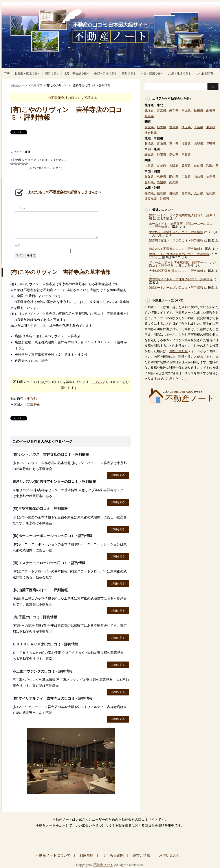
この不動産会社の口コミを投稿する (71, 98)
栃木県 (161, 127)
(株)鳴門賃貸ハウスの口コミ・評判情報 (176, 240)
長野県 (211, 144)
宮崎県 (211, 193)
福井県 (186, 144)
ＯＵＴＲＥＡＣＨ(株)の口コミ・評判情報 (45, 644)
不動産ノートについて (53, 855)
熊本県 (186, 193)
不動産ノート (103, 865)
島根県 (161, 177)
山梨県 (198, 144)
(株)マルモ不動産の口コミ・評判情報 (175, 249)
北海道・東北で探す (27, 73)
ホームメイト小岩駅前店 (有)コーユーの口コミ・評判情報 (181, 225)
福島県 (149, 116)
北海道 (149, 111)
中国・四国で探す (152, 73)
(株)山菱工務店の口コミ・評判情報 (40, 590)
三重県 (186, 155)
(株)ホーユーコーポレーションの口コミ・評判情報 (52, 536)
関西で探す (129, 73)
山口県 (198, 177)
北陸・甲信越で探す (77, 73)
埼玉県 (186, 127)
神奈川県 (151, 133)
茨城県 (149, 127)
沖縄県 (165, 199)
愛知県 (174, 155)
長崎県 (174, 193)
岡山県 (174, 177)
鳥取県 (149, 177)
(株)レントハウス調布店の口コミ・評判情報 (179, 254)
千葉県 (198, 127)
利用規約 (86, 855)
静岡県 (161, 155)
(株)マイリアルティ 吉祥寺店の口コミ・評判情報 (52, 698)
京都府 (161, 166)
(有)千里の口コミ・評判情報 (35, 617)
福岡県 (149, 193)
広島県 (186, 177)
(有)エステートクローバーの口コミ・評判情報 (49, 563)
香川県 (149, 182)
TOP (7, 73)
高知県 (174, 182)
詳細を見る (118, 475)
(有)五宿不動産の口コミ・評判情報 (40, 509)
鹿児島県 (151, 199)
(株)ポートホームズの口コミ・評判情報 (176, 288)
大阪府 (174, 166)
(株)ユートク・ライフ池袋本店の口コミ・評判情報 (182, 217)
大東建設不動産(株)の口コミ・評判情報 (176, 271)
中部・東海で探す (106, 73)
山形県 (211, 111)
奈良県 (198, 166)
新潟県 (149, 144)
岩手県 (174, 111)
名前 (18, 246)
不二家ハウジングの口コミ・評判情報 (42, 671)
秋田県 (198, 111)
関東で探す (52, 73)
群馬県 (174, 127)
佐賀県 (161, 193)
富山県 (161, 144)
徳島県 (211, 177)
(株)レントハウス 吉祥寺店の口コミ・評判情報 (51, 454)
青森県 (161, 111)
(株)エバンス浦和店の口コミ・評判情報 (176, 232)
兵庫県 (186, 166)
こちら (97, 382)
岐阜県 (149, 155)
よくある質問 (204, 73)
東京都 (32, 399)
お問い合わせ (178, 351)
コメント (20, 208)
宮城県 (186, 111)
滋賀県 (149, 166)
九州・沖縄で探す (180, 73)
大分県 (198, 193)
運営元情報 (141, 855)
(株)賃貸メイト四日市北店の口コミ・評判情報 (181, 279)
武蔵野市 (33, 405)
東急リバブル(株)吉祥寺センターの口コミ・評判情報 (54, 482)
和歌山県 (212, 166)
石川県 (174, 144)
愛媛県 (161, 182)
